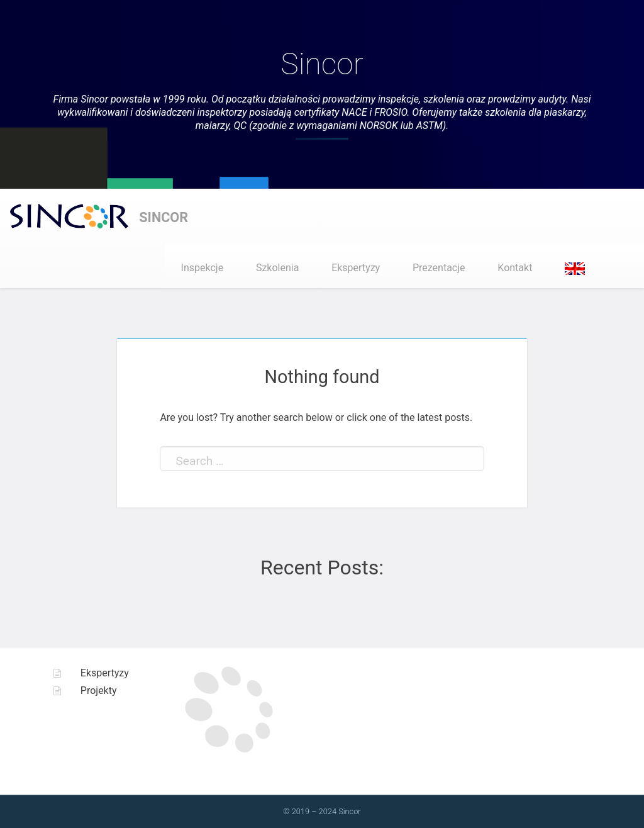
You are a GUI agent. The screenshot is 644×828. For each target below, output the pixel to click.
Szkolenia (277, 268)
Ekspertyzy (356, 268)
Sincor (322, 64)
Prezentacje (439, 268)
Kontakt (515, 268)
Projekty (99, 691)
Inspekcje (203, 268)
